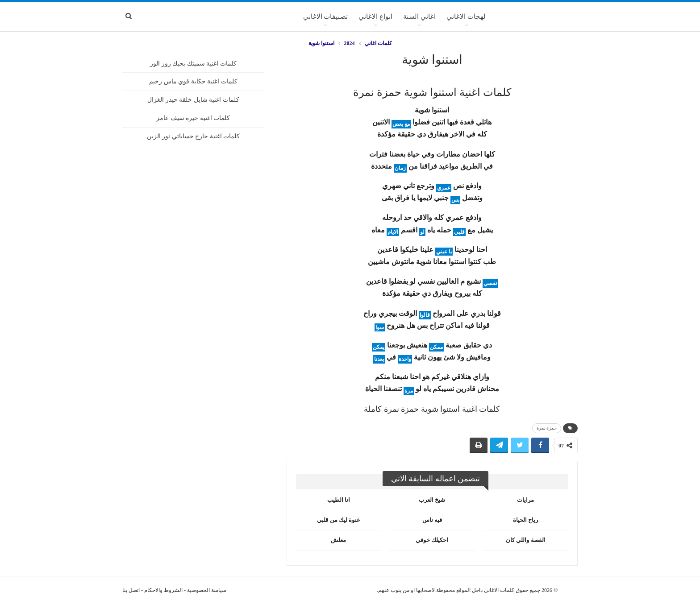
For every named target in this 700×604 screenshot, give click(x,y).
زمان (400, 168)
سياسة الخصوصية (207, 590)
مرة (409, 391)
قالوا (425, 315)
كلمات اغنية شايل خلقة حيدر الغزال (193, 100)
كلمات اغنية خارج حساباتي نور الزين (194, 136)
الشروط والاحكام (163, 590)
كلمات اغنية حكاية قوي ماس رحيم (193, 81)
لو (422, 232)
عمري (444, 188)
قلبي (459, 232)
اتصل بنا (131, 590)
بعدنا (379, 359)
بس (455, 200)
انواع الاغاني (375, 17)
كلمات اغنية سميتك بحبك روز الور (193, 64)
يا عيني (444, 252)
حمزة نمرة (547, 428)
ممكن (436, 347)
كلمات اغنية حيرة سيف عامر (193, 118)
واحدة (405, 359)
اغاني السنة (419, 17)
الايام (393, 232)
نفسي (490, 283)
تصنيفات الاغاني (326, 17)
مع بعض (401, 124)
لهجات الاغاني (466, 17)
